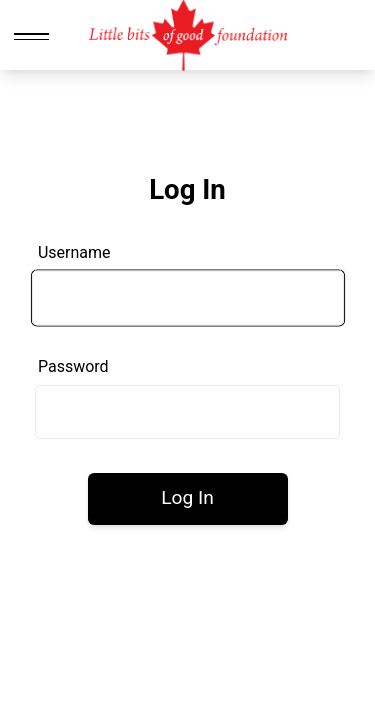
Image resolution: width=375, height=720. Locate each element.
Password (73, 366)
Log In (187, 497)
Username (74, 252)
